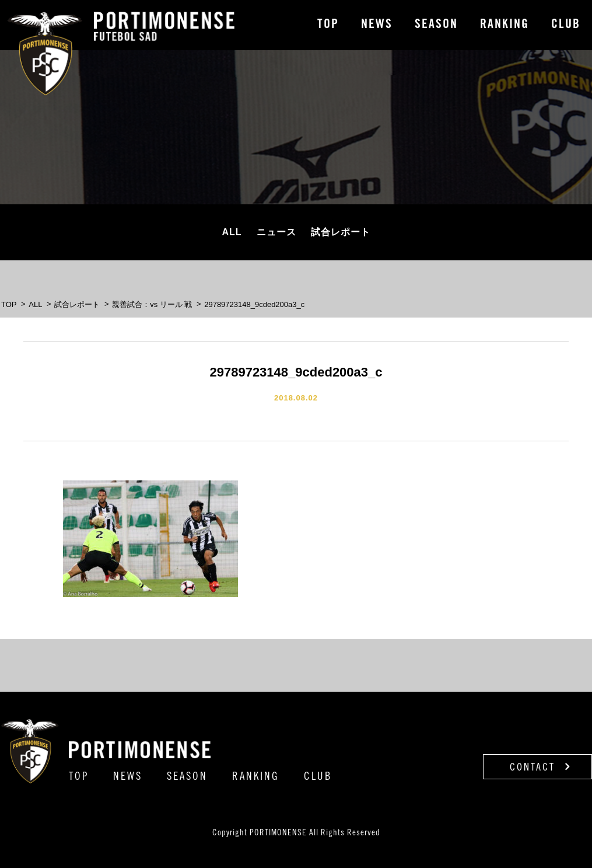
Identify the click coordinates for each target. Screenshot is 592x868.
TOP (328, 25)
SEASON (436, 25)
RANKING (505, 25)
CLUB (566, 25)
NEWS (377, 25)
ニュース (276, 232)
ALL (232, 232)
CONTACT (540, 767)
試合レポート (341, 232)
